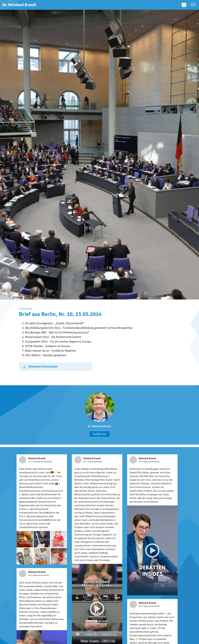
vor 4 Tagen (144, 462)
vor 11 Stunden (35, 462)
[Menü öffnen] (193, 5)
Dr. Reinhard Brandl (99, 426)
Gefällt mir (99, 434)
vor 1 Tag (87, 462)
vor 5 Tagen (33, 575)
